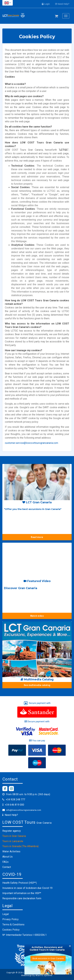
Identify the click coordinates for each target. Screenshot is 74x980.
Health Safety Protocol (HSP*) (20, 883)
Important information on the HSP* (22, 893)
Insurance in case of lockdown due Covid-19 (27, 888)
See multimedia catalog (37, 685)
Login (46, 4)
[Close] (70, 946)
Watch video (37, 616)
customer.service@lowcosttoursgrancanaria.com (31, 443)
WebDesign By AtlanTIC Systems (37, 975)
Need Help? (62, 4)
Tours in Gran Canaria (14, 836)
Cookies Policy (11, 930)
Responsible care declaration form (22, 898)
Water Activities (11, 851)
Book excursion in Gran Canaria (48, 958)
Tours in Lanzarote (13, 841)
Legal (6, 914)
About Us (8, 857)
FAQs (5, 862)
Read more (37, 537)
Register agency (12, 831)
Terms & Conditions (13, 925)
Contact (7, 867)
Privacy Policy (10, 919)
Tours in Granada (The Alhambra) (20, 846)
